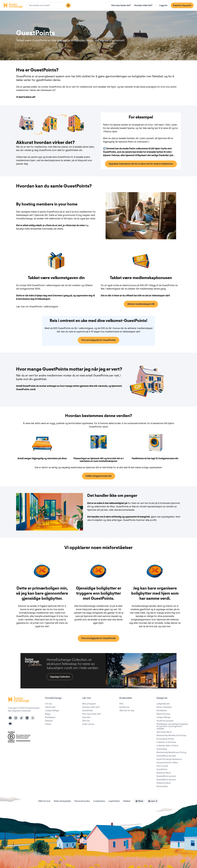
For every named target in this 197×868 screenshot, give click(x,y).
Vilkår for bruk (44, 801)
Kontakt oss (124, 707)
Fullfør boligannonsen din (99, 476)
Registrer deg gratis (182, 5)
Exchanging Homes (165, 739)
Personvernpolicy (82, 801)
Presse (48, 724)
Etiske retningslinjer (62, 801)
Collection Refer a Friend (167, 746)
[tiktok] (21, 718)
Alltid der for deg (127, 711)
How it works (162, 766)
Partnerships (162, 786)
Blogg (48, 714)
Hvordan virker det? (143, 5)
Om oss (48, 704)
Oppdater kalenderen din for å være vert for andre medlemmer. (141, 164)
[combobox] (49, 5)
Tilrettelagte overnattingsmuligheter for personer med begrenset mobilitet (172, 726)
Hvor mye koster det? (121, 5)
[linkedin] (27, 718)
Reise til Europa (163, 714)
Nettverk (49, 721)
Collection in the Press (166, 742)
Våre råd (86, 721)
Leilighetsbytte (163, 704)
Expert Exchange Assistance (169, 759)
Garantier (86, 717)
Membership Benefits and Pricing (171, 735)
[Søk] (68, 5)
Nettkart (127, 801)
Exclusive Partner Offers (167, 763)
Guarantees (162, 749)
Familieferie (162, 711)
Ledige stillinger (52, 711)
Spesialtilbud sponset (166, 756)
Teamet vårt (50, 707)
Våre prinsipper (89, 704)
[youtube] (10, 724)
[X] (33, 718)
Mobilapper (50, 717)
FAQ (121, 704)
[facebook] (10, 718)
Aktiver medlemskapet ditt (141, 304)
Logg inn (163, 5)
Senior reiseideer (164, 707)
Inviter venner (88, 724)
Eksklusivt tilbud (164, 773)
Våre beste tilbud (164, 732)
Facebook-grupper (165, 721)
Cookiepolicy (99, 801)
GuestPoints (87, 711)
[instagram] (16, 718)
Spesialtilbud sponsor (166, 780)
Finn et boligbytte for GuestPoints (98, 340)
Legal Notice (114, 801)
